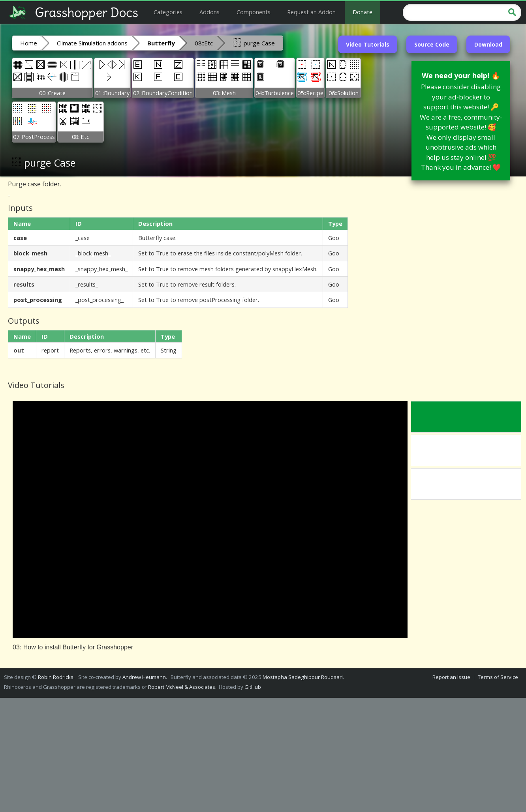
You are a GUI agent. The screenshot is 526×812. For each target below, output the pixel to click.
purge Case (254, 43)
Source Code (432, 44)
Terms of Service (498, 677)
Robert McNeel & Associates (182, 687)
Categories (168, 12)
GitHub (253, 687)
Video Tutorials (368, 44)
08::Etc (204, 43)
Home (29, 43)
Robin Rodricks (56, 677)
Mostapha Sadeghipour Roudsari (303, 677)
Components (254, 12)
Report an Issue (451, 677)
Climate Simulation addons (92, 43)
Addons (209, 12)
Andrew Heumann (144, 677)
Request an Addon (311, 12)
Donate (363, 12)
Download (488, 44)
